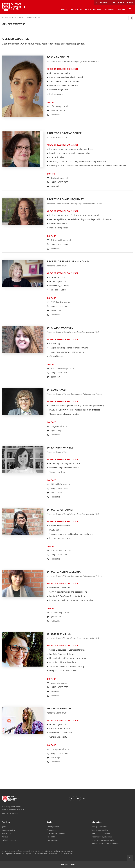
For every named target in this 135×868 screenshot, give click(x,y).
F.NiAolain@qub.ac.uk (60, 302)
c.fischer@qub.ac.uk (59, 106)
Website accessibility (100, 830)
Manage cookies (68, 864)
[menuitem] (130, 9)
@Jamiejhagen (57, 431)
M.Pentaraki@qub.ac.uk (61, 551)
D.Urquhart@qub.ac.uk (61, 240)
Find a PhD (51, 837)
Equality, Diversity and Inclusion (104, 840)
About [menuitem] (121, 9)
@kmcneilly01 (57, 493)
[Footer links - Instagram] (78, 798)
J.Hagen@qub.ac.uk (59, 426)
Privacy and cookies (99, 827)
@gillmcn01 (56, 377)
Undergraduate (53, 827)
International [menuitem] (93, 9)
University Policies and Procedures (105, 844)
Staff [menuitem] (114, 2)
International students (56, 833)
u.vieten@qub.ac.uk (59, 683)
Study (49, 822)
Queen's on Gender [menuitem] (16, 17)
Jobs (4, 827)
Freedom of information (101, 833)
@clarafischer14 (58, 110)
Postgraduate (52, 830)
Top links (6, 822)
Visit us (5, 837)
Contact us (7, 833)
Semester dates (9, 830)
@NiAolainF (56, 310)
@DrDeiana (56, 617)
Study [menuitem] (64, 9)
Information (97, 822)
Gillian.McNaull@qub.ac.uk (62, 368)
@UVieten (55, 691)
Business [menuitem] (110, 9)
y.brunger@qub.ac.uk (60, 749)
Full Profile (55, 115)
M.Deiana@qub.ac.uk (60, 613)
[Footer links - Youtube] (84, 798)
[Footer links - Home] (11, 799)
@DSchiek (55, 186)
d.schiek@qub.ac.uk (59, 178)
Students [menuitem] (122, 2)
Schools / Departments (11, 840)
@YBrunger (56, 758)
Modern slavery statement (102, 837)
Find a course (52, 840)
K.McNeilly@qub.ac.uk (60, 484)
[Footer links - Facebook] (72, 798)
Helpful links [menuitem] (101, 2)
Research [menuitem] (76, 9)
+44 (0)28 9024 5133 (10, 813)
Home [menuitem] (4, 17)
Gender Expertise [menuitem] (33, 17)
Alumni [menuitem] (130, 2)
